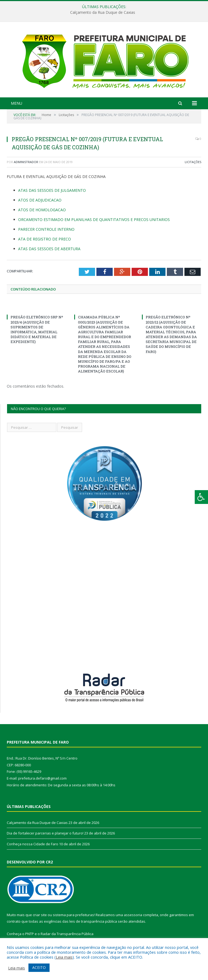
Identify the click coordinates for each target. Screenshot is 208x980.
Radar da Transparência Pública (67, 934)
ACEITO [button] (39, 967)
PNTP (30, 934)
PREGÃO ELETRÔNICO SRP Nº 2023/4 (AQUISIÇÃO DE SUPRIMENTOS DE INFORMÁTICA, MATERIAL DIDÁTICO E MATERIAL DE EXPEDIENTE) (37, 329)
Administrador (26, 162)
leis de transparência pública (93, 921)
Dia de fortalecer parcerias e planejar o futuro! (45, 833)
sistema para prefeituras (73, 915)
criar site (40, 915)
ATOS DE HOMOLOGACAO (42, 210)
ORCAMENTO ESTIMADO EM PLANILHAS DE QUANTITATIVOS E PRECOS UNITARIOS (94, 220)
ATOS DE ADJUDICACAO (40, 200)
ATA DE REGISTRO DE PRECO (45, 239)
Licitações (193, 162)
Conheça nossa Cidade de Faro (32, 844)
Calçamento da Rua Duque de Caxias (103, 12)
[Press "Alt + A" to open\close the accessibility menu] (201, 497)
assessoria (133, 915)
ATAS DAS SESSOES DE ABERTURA (49, 249)
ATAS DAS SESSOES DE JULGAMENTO (52, 190)
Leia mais (64, 957)
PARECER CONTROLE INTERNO (46, 229)
